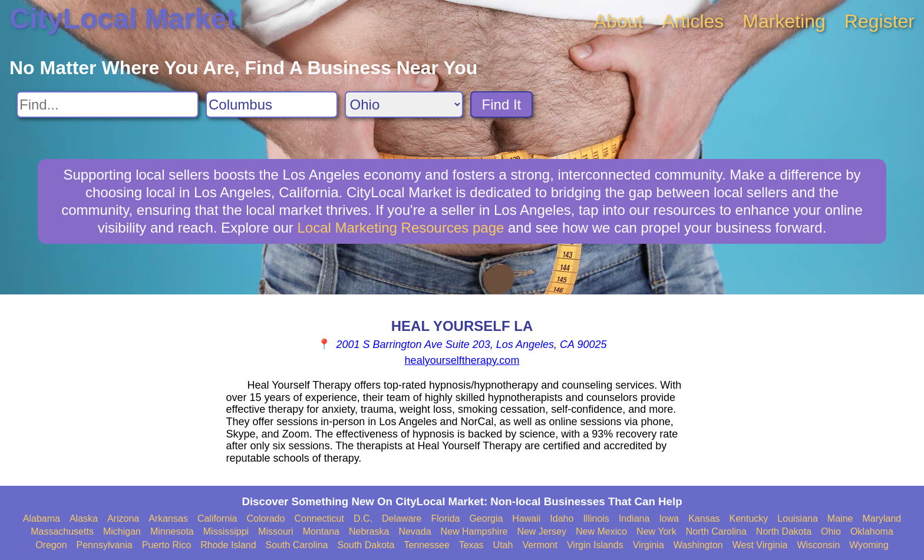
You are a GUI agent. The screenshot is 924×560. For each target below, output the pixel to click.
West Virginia (760, 545)
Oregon (51, 545)
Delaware (402, 518)
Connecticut (319, 518)
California (217, 518)
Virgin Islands (595, 545)
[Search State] (404, 105)
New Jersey (542, 531)
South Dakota (366, 545)
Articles (693, 21)
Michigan (122, 531)
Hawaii (526, 518)
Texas (471, 545)
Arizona (123, 518)
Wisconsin (818, 545)
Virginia (649, 545)
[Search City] (272, 105)
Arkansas (168, 518)
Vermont (540, 545)
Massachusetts (62, 531)
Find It (502, 105)
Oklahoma (872, 531)
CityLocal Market (123, 19)
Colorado (265, 518)
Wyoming (869, 545)
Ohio (831, 531)
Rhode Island (228, 545)
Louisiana (798, 518)
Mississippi (226, 531)
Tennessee (426, 545)
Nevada (415, 531)
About (619, 21)
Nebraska (369, 531)
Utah (503, 545)
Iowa (669, 518)
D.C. (363, 518)
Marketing (784, 21)
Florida (446, 518)
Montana (321, 531)
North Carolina (716, 531)
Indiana (634, 518)
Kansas (704, 518)
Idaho (562, 518)
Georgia (486, 518)
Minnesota (172, 531)
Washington (698, 545)
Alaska (84, 518)
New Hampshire (474, 531)
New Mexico (601, 531)
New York (656, 531)
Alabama (42, 518)
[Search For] (108, 105)
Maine (840, 518)
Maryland (882, 518)
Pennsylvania (105, 545)
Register (880, 21)
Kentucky (749, 518)
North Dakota (784, 531)
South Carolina (297, 545)
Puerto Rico (167, 545)
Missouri (276, 531)
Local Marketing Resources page (400, 228)
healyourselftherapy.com (462, 360)
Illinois (596, 518)
